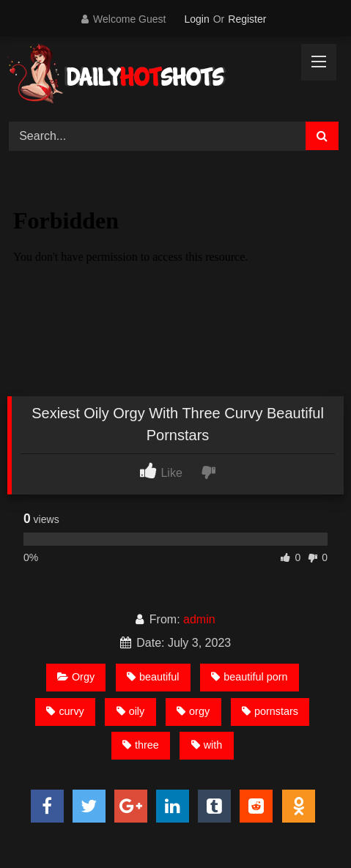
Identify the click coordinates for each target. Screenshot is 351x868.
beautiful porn (249, 677)
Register (247, 19)
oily (131, 711)
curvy (65, 711)
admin (199, 619)
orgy (193, 711)
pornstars (270, 711)
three (141, 745)
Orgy (76, 677)
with (207, 745)
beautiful (153, 677)
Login (196, 19)
